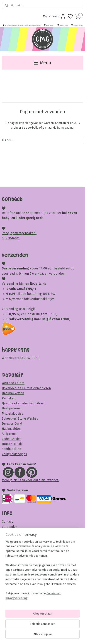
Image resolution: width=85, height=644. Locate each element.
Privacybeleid (12, 578)
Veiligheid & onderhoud (19, 598)
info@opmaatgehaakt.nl (19, 233)
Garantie (8, 583)
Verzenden (10, 527)
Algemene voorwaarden (19, 572)
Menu (42, 63)
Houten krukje (12, 444)
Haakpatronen (12, 408)
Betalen (7, 537)
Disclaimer (9, 593)
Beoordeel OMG (13, 562)
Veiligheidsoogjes (14, 454)
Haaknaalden (11, 429)
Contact (7, 522)
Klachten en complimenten (22, 588)
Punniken (9, 398)
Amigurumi (10, 434)
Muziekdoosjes (12, 414)
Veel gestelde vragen (17, 542)
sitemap (60, 636)
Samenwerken (12, 557)
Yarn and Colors (13, 383)
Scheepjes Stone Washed (20, 419)
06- (4, 238)
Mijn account (54, 16)
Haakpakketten (13, 393)
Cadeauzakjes (12, 439)
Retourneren (11, 532)
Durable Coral (12, 424)
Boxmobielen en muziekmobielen (26, 388)
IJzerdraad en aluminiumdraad (24, 403)
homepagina (65, 128)
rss (68, 636)
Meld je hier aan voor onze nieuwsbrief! (30, 480)
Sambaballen (11, 449)
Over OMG (9, 547)
